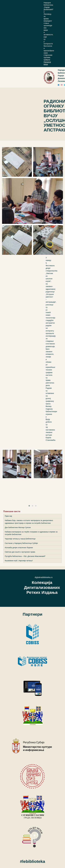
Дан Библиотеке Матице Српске (18, 527)
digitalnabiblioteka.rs (44, 577)
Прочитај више (47, 63)
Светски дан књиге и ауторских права (20, 552)
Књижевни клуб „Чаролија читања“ (19, 561)
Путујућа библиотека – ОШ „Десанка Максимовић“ (25, 556)
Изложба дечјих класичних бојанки (19, 548)
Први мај (8, 516)
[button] (29, 506)
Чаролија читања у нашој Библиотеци (20, 539)
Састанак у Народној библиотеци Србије (21, 543)
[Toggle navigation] (47, 77)
